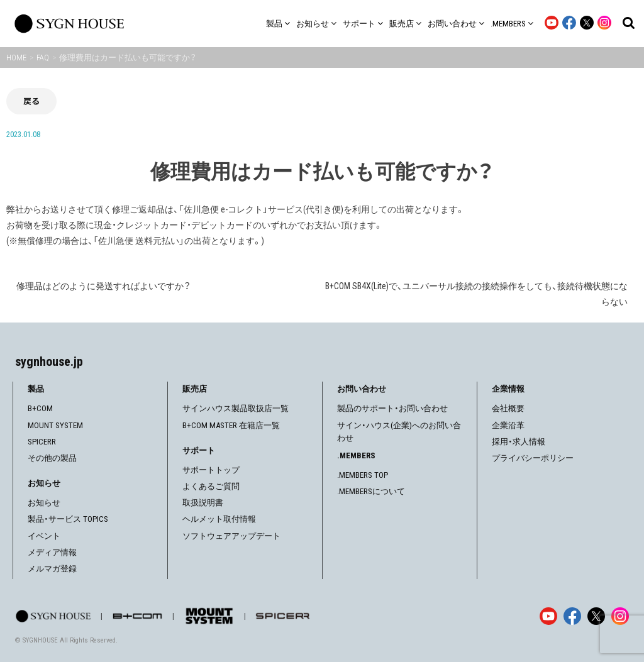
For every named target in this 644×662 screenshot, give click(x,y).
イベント (44, 536)
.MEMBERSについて (371, 491)
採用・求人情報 (519, 442)
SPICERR (42, 442)
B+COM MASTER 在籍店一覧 (231, 425)
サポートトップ (211, 470)
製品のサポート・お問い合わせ (392, 408)
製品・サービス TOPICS (68, 519)
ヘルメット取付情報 (219, 519)
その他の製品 (52, 458)
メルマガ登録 (52, 569)
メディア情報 (52, 552)
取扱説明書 (203, 503)
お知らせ (44, 503)
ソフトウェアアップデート (231, 536)
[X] (596, 616)
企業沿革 (508, 425)
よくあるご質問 (211, 486)
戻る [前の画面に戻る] (31, 101)
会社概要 (508, 408)
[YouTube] (548, 616)
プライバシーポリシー (533, 458)
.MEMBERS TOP (363, 475)
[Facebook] (572, 616)
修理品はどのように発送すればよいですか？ (103, 286)
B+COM (40, 408)
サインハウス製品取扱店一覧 (236, 408)
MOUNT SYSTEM (55, 425)
